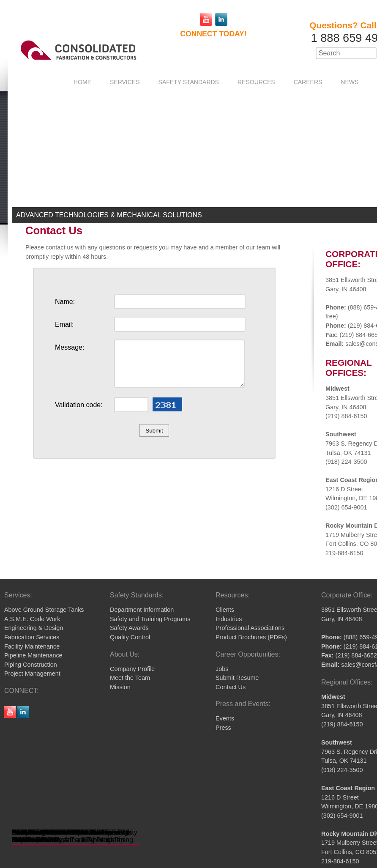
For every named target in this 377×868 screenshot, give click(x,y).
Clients (225, 610)
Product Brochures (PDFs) (251, 637)
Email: (64, 324)
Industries (229, 619)
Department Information (142, 610)
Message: (70, 347)
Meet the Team (130, 678)
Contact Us (231, 687)
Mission (120, 687)
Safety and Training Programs (150, 619)
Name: (65, 302)
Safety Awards (129, 628)
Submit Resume (237, 678)
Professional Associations (250, 628)
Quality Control (130, 637)
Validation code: (79, 405)
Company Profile (132, 669)
